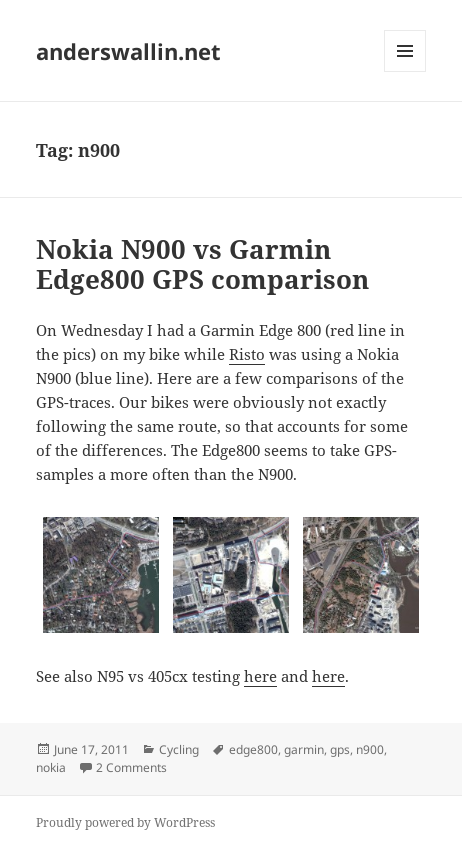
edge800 (253, 749)
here (260, 676)
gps (340, 749)
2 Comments (131, 767)
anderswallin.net (128, 51)
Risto (247, 354)
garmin (304, 749)
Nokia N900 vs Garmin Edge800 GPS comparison (202, 264)
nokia (51, 767)
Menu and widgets (405, 71)
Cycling (179, 749)
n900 (370, 749)
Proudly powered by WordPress (125, 822)
